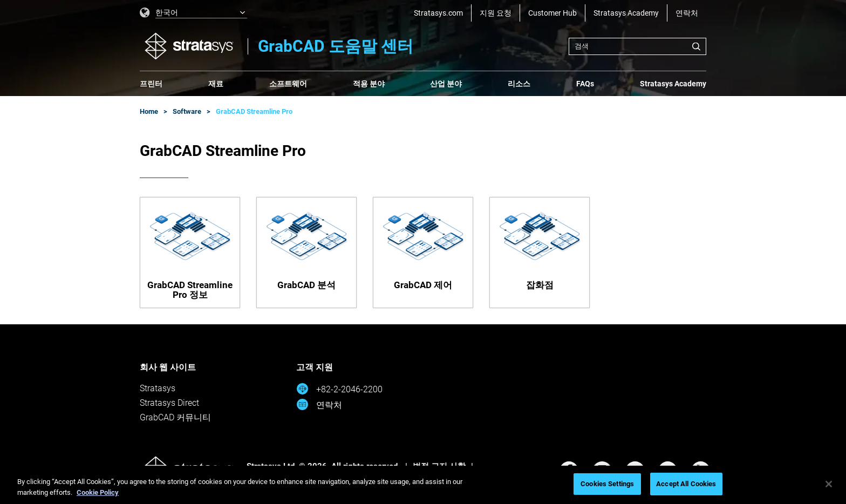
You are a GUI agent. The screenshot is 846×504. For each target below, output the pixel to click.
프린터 (151, 84)
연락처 (687, 13)
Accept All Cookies (686, 484)
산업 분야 (446, 84)
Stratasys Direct (169, 403)
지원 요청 (496, 13)
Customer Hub (552, 13)
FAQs (585, 84)
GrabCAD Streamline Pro (254, 111)
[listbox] (194, 13)
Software (187, 111)
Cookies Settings (607, 484)
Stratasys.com (438, 13)
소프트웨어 (288, 84)
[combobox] (637, 46)
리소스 (519, 84)
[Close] (829, 484)
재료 (216, 84)
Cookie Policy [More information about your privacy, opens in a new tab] (98, 492)
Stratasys (158, 388)
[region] (423, 485)
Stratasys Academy (626, 13)
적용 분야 (369, 84)
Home (149, 111)
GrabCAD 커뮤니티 (175, 417)
